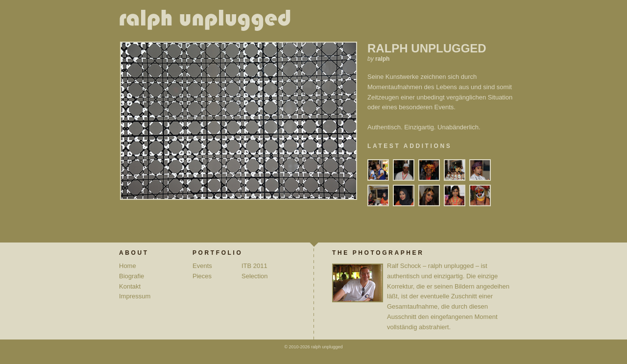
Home (128, 266)
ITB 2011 (254, 266)
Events (202, 266)
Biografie (132, 276)
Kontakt (130, 286)
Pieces (202, 276)
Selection (254, 276)
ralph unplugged (209, 22)
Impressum (135, 296)
